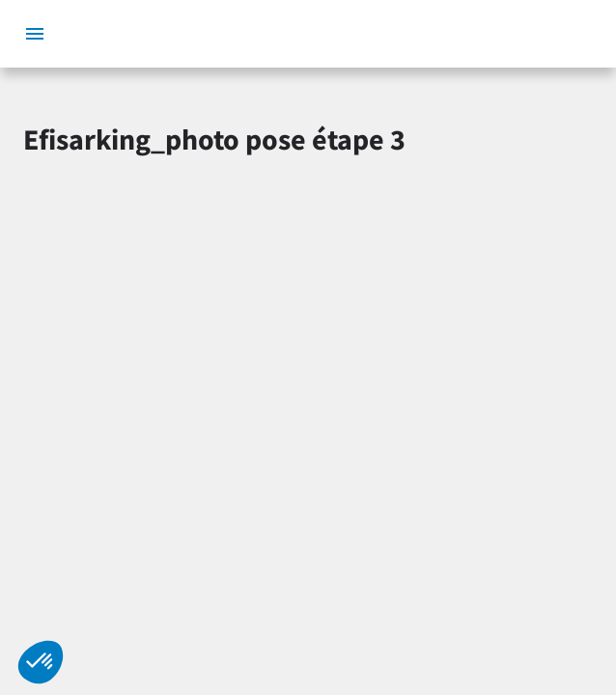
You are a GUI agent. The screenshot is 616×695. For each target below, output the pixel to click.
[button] (41, 662)
